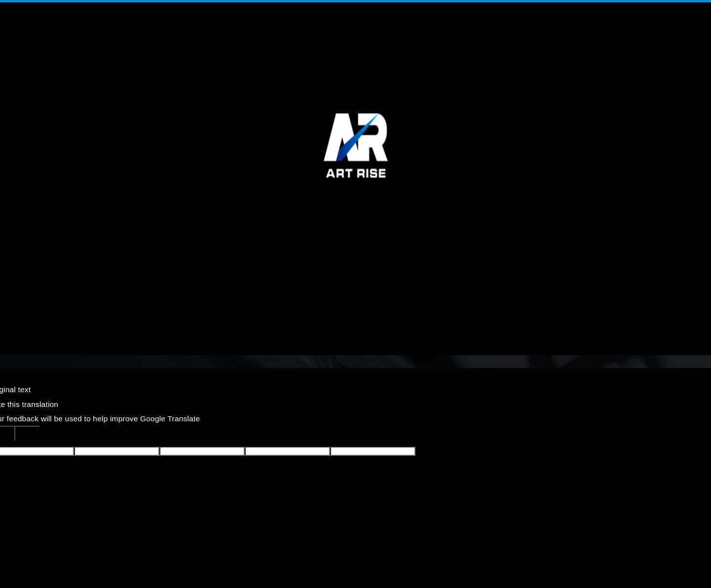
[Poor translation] (27, 433)
